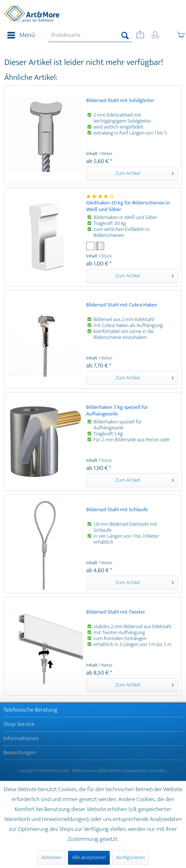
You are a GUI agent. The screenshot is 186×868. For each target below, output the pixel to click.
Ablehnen (51, 858)
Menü (21, 35)
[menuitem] (19, 35)
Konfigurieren (130, 858)
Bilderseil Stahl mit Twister (116, 613)
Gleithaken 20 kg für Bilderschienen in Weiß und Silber (128, 206)
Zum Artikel (145, 173)
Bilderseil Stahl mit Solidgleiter (120, 101)
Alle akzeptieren (89, 858)
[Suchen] (125, 35)
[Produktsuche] (90, 35)
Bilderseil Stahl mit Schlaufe (117, 510)
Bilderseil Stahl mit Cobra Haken (122, 306)
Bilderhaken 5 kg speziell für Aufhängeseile (117, 411)
